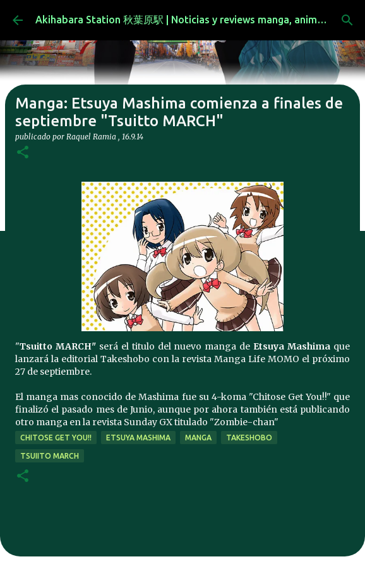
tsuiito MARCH (50, 456)
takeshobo (249, 438)
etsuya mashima (138, 438)
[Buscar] (347, 20)
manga (198, 438)
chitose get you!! (56, 438)
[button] (23, 153)
